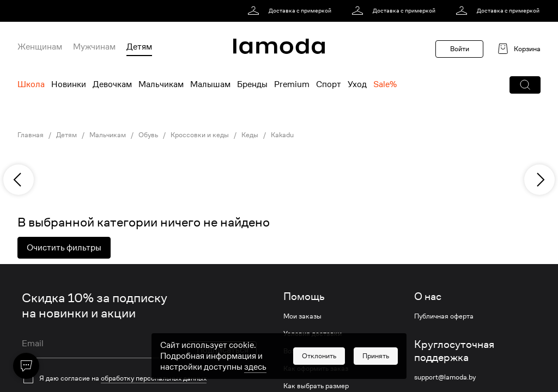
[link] (291, 11)
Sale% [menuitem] (385, 84)
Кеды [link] (250, 135)
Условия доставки (313, 334)
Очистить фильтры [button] (64, 248)
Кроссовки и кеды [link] (200, 135)
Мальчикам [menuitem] (161, 84)
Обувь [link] (148, 135)
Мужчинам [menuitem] (94, 47)
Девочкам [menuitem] (112, 84)
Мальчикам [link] (108, 135)
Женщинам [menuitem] (40, 47)
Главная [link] (31, 135)
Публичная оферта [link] (444, 316)
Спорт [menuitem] (329, 84)
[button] (525, 85)
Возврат (296, 351)
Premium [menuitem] (292, 84)
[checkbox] (139, 378)
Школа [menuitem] (31, 84)
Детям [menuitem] (139, 47)
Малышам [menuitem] (210, 84)
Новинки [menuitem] (69, 84)
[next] (539, 180)
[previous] (19, 180)
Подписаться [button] (223, 350)
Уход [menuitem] (357, 84)
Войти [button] (460, 49)
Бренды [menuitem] (252, 84)
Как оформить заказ (316, 369)
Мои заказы (302, 316)
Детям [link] (66, 135)
